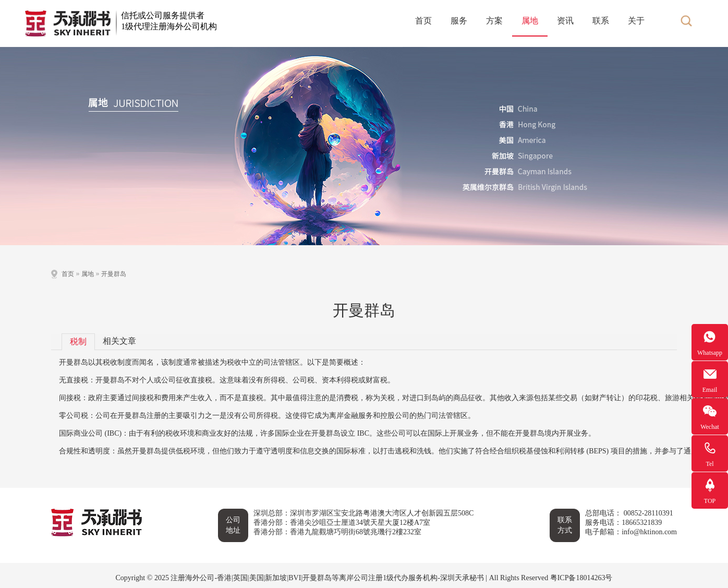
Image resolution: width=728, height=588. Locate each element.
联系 (601, 21)
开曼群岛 (114, 274)
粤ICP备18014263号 (581, 578)
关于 (636, 21)
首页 (423, 21)
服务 (459, 21)
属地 (530, 21)
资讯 (565, 21)
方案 (494, 21)
